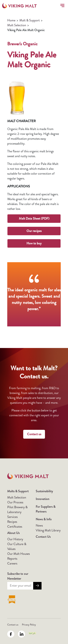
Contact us (34, 434)
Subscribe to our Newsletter (18, 576)
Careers (12, 563)
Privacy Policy (29, 625)
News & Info (44, 519)
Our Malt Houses (18, 554)
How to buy (34, 243)
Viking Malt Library (48, 530)
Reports (12, 559)
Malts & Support (18, 491)
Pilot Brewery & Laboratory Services (17, 512)
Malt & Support (30, 20)
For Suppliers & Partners (46, 509)
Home (11, 20)
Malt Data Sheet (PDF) (34, 219)
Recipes (12, 522)
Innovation (43, 499)
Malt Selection (17, 25)
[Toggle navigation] (62, 5)
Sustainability (44, 491)
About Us (13, 533)
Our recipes (34, 231)
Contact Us (43, 537)
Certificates (15, 527)
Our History (15, 539)
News (39, 525)
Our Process (15, 502)
